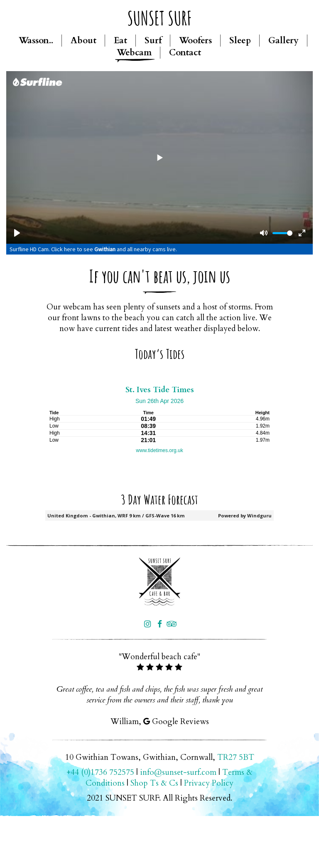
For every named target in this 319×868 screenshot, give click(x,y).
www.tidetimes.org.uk (159, 450)
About (83, 41)
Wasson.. (36, 41)
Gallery (283, 41)
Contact (185, 53)
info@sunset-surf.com (178, 772)
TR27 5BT (236, 757)
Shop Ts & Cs (154, 783)
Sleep (240, 41)
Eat (120, 41)
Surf (153, 41)
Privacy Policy (209, 783)
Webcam (134, 53)
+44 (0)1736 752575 (100, 772)
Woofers (195, 41)
